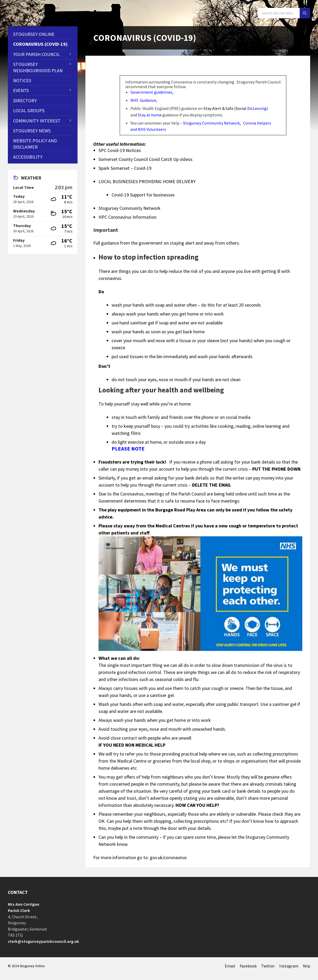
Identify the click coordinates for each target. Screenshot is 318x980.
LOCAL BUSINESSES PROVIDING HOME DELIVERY (147, 181)
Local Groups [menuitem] (29, 111)
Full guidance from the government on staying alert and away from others (166, 243)
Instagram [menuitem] (289, 966)
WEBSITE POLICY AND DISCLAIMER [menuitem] (35, 144)
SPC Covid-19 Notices (120, 150)
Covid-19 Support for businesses (143, 195)
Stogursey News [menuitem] (32, 131)
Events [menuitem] (21, 90)
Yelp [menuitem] (306, 966)
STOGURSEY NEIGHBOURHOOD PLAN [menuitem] (38, 67)
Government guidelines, (152, 92)
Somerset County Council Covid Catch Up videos (146, 159)
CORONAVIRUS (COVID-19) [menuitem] (40, 44)
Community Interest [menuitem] (37, 121)
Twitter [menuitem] (268, 966)
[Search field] (284, 13)
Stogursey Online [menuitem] (34, 34)
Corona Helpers (257, 123)
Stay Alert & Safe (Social (236, 108)
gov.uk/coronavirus (168, 857)
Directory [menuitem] (25, 101)
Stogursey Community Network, (212, 123)
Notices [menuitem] (22, 80)
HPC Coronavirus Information (127, 217)
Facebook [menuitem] (248, 966)
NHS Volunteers (152, 129)
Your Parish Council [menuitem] (36, 54)
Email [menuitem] (230, 966)
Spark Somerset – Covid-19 (125, 168)
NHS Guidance (143, 100)
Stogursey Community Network (130, 208)
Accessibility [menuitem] (28, 157)
